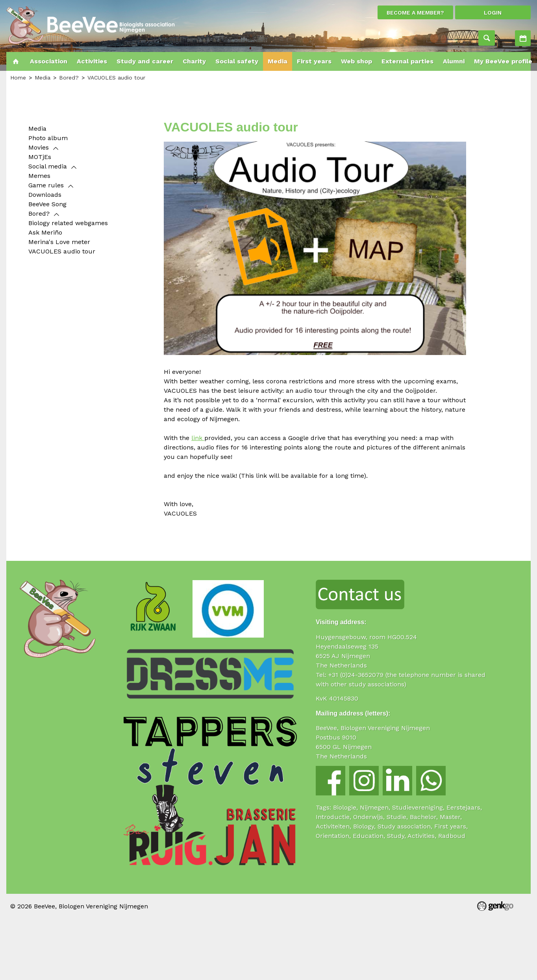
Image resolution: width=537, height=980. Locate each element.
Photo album (48, 138)
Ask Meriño (45, 232)
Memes (39, 176)
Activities (523, 38)
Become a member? (415, 13)
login (493, 13)
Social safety (237, 61)
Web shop (356, 61)
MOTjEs (40, 157)
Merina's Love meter (59, 242)
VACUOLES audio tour (116, 78)
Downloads (45, 195)
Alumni (454, 61)
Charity (194, 61)
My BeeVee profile (503, 61)
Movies (39, 147)
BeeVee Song (47, 204)
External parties (407, 61)
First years (314, 61)
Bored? (69, 78)
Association (49, 61)
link (198, 438)
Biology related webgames (68, 223)
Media (278, 61)
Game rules (46, 185)
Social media (48, 166)
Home (16, 61)
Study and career (145, 61)
